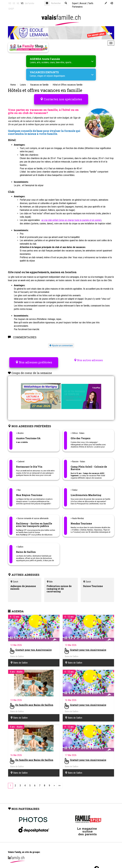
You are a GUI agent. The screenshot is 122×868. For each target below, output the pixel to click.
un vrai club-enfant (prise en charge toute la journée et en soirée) (71, 219)
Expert (75, 3)
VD (10, 3)
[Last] (59, 783)
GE (14, 3)
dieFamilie (30, 3)
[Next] (54, 783)
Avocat (83, 3)
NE (18, 3)
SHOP (11, 9)
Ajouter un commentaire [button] (61, 344)
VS (22, 3)
